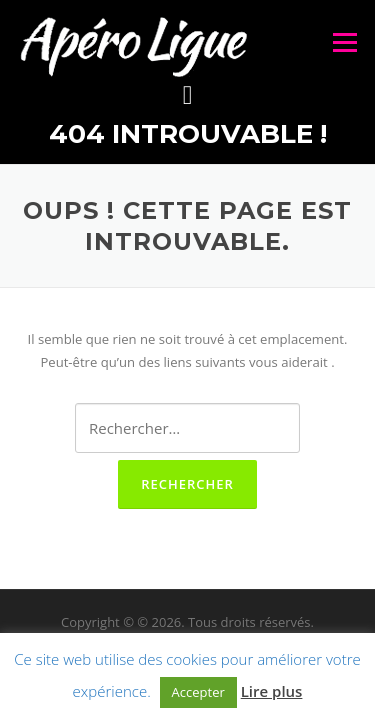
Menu (344, 42)
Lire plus (272, 691)
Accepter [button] (198, 692)
